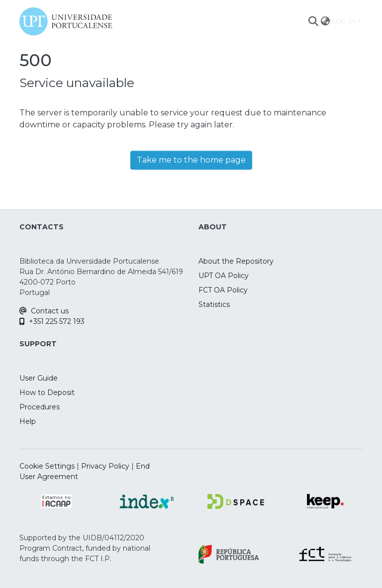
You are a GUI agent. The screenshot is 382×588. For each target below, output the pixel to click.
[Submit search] (313, 21)
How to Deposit (47, 392)
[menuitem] (325, 21)
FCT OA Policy (223, 290)
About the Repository (236, 261)
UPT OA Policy (224, 276)
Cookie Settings (47, 466)
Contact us (44, 311)
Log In (344, 21)
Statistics (214, 304)
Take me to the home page (191, 160)
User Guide (39, 378)
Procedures (40, 407)
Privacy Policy (105, 466)
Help (28, 421)
